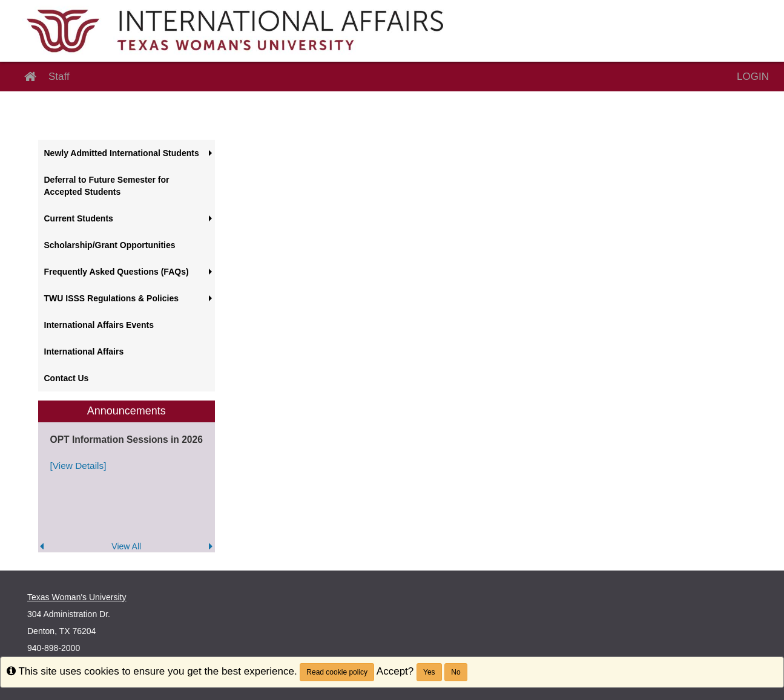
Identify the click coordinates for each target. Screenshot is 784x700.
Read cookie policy (337, 672)
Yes (429, 672)
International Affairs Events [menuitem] (99, 325)
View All (126, 546)
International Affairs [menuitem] (84, 352)
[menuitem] (127, 476)
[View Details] (78, 466)
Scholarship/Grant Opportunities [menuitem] (110, 245)
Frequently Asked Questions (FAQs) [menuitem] (117, 272)
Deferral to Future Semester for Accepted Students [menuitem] (107, 186)
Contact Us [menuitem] (67, 378)
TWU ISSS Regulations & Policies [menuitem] (111, 298)
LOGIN (753, 77)
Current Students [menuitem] (79, 218)
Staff (59, 77)
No (456, 672)
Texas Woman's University (77, 597)
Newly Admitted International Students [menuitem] (122, 153)
